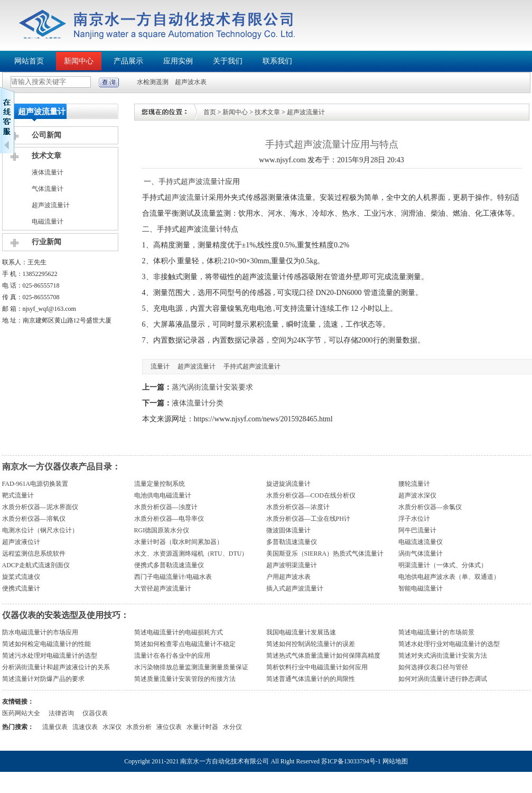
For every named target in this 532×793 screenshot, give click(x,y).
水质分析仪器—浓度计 (298, 507)
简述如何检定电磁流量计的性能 (46, 644)
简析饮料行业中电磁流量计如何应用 (317, 667)
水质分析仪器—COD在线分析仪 (311, 495)
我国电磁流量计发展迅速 (301, 632)
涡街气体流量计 (421, 554)
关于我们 (228, 61)
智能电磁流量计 (421, 588)
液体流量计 (48, 172)
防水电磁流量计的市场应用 (40, 632)
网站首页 (29, 61)
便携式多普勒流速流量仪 (169, 565)
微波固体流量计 (288, 530)
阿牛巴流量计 (417, 530)
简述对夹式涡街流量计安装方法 (443, 656)
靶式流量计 (18, 495)
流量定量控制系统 (160, 484)
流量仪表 (55, 727)
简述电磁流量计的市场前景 (436, 632)
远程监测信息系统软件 (34, 554)
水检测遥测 (153, 82)
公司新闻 (46, 135)
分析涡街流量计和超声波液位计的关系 (56, 667)
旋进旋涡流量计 (288, 484)
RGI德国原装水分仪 (162, 530)
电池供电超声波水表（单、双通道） (449, 577)
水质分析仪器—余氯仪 (430, 507)
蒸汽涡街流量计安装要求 (212, 387)
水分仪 (232, 727)
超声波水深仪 (417, 495)
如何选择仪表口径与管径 (433, 667)
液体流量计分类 (198, 403)
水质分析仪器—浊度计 (166, 507)
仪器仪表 (95, 713)
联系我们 (277, 61)
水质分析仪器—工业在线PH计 (308, 519)
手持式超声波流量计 (192, 182)
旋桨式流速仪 (21, 577)
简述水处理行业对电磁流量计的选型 (449, 644)
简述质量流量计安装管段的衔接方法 (185, 679)
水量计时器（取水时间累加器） (179, 542)
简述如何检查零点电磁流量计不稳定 (185, 644)
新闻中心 (79, 61)
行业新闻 (46, 242)
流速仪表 (85, 727)
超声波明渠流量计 (292, 565)
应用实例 (178, 61)
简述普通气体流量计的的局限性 (311, 679)
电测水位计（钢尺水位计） (40, 530)
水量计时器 (202, 727)
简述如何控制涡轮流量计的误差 (311, 644)
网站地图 (395, 761)
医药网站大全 (21, 713)
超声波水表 (191, 82)
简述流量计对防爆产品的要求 (43, 679)
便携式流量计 (21, 588)
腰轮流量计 (414, 484)
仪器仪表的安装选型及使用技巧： (66, 615)
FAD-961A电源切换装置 (35, 484)
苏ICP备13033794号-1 (351, 761)
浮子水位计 (414, 519)
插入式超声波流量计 (295, 588)
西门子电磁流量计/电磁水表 (173, 577)
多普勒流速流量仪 (292, 542)
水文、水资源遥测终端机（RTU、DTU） (191, 554)
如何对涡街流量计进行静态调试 (443, 679)
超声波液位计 (21, 542)
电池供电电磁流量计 (163, 495)
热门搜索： (18, 727)
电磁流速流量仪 (421, 542)
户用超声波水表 (288, 577)
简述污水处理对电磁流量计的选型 (50, 656)
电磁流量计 (48, 222)
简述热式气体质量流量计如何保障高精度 (323, 656)
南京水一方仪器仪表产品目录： (61, 467)
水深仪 (112, 727)
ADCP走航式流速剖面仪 (36, 565)
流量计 (212, 229)
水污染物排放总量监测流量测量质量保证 (191, 667)
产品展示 (128, 61)
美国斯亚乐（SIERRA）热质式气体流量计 (325, 554)
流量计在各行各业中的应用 (172, 656)
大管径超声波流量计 (163, 588)
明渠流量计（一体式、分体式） (443, 565)
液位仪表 (169, 727)
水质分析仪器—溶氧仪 (34, 519)
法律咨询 (61, 713)
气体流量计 (48, 189)
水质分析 (139, 727)
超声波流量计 (51, 205)
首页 (210, 112)
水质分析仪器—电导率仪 (169, 519)
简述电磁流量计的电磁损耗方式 (179, 632)
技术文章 (46, 156)
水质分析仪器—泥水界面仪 (40, 507)
